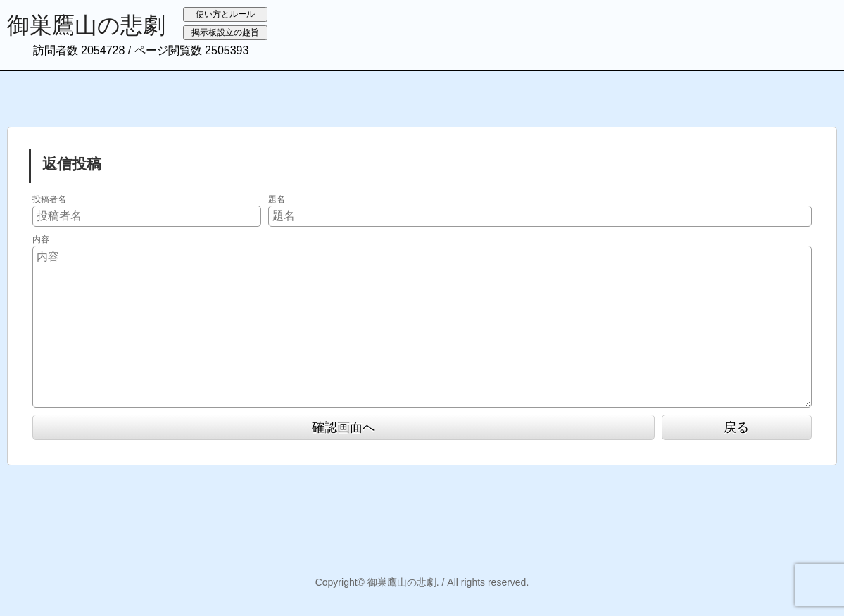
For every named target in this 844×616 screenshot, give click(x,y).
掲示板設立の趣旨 (225, 32)
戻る (736, 427)
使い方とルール (225, 14)
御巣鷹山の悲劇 (86, 25)
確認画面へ (344, 427)
